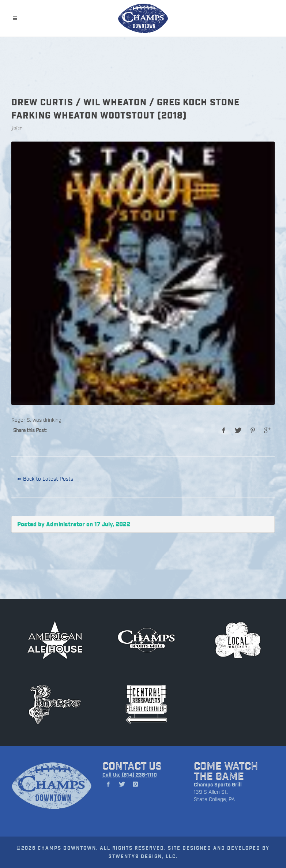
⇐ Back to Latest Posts (45, 479)
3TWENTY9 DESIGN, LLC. (143, 856)
